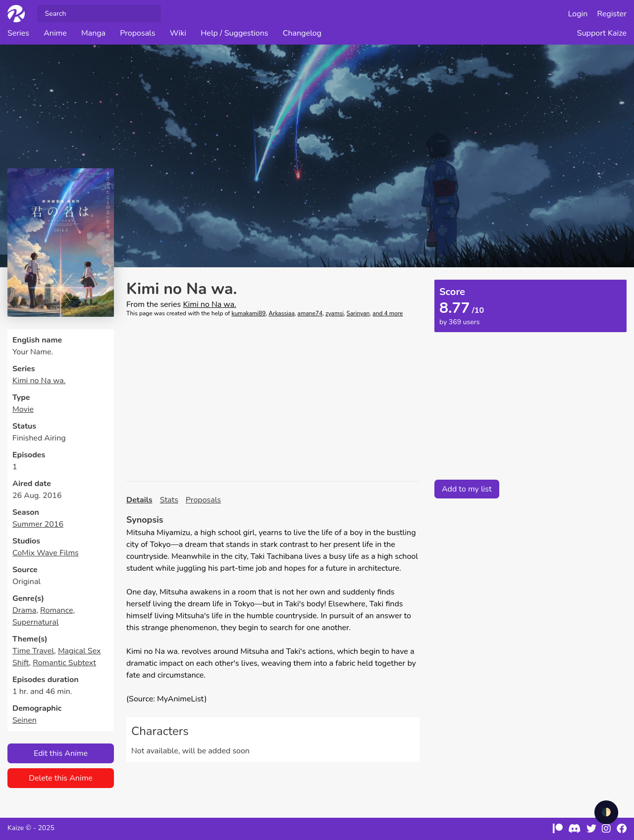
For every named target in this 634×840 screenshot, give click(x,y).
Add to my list (467, 489)
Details (139, 500)
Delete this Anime (61, 778)
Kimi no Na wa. (39, 381)
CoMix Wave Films (46, 553)
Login (578, 14)
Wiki (178, 33)
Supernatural (35, 622)
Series (18, 33)
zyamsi (335, 313)
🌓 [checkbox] (606, 812)
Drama (24, 610)
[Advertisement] (273, 399)
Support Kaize (602, 33)
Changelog (302, 33)
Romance (56, 610)
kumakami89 (248, 313)
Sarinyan (358, 313)
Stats (169, 500)
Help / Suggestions (234, 33)
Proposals (137, 33)
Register (612, 14)
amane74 (310, 313)
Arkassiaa (281, 313)
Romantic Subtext (64, 663)
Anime (55, 33)
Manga (93, 33)
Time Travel (33, 651)
